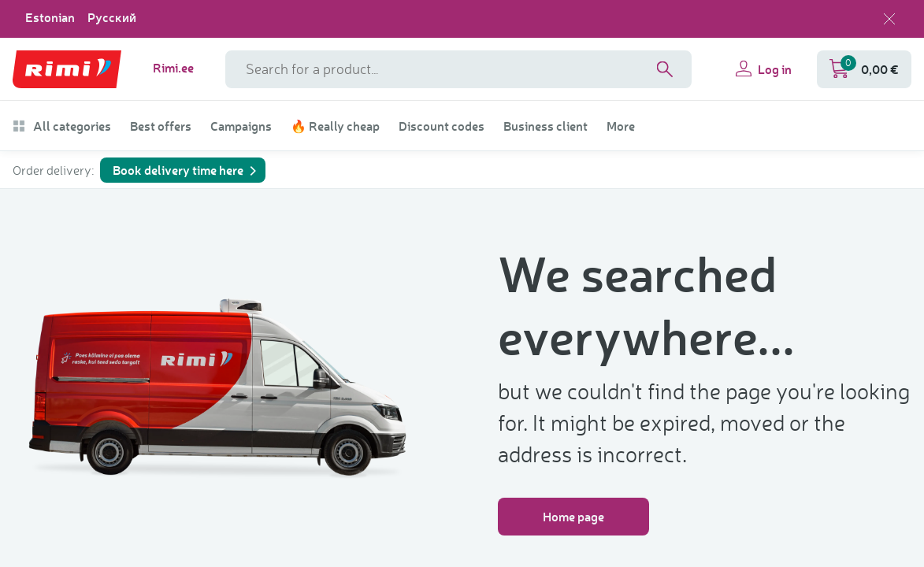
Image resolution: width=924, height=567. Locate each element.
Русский (112, 17)
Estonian (50, 17)
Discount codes (442, 126)
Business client (545, 126)
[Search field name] (458, 69)
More (621, 126)
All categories (62, 126)
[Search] (665, 69)
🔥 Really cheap (335, 126)
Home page (573, 516)
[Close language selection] (889, 19)
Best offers (161, 126)
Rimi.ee (173, 68)
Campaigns (241, 126)
